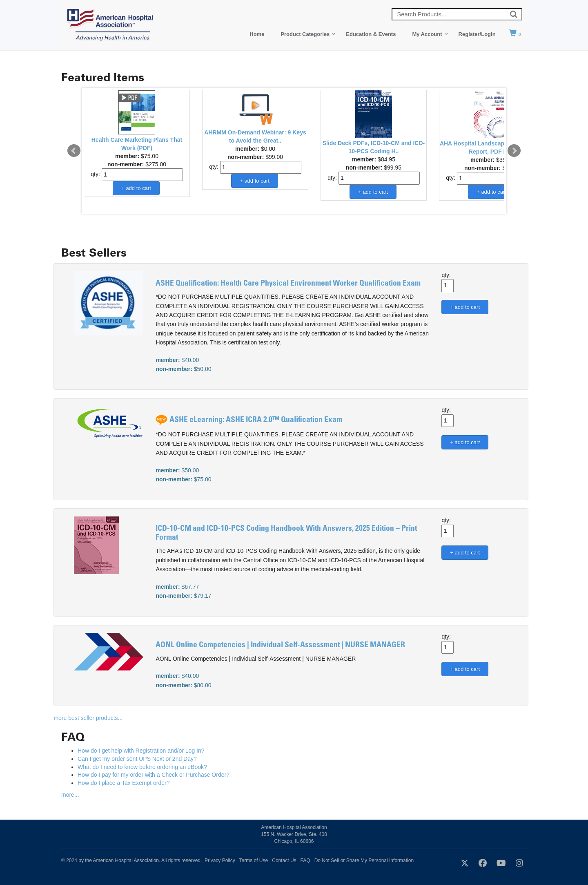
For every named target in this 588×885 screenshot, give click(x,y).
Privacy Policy (220, 860)
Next (514, 151)
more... (70, 795)
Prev (74, 151)
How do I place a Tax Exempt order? (124, 783)
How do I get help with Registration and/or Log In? (141, 751)
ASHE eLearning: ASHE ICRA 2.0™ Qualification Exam (256, 420)
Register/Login (477, 34)
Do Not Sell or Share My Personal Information (364, 860)
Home (257, 34)
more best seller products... (88, 718)
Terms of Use (254, 860)
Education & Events (371, 34)
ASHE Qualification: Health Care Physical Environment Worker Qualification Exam (288, 284)
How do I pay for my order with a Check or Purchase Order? (154, 775)
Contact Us (284, 860)
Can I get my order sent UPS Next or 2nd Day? (137, 759)
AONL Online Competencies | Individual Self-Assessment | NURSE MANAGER (280, 645)
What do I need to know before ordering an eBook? (142, 767)
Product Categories (305, 34)
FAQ (305, 860)
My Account (427, 34)
